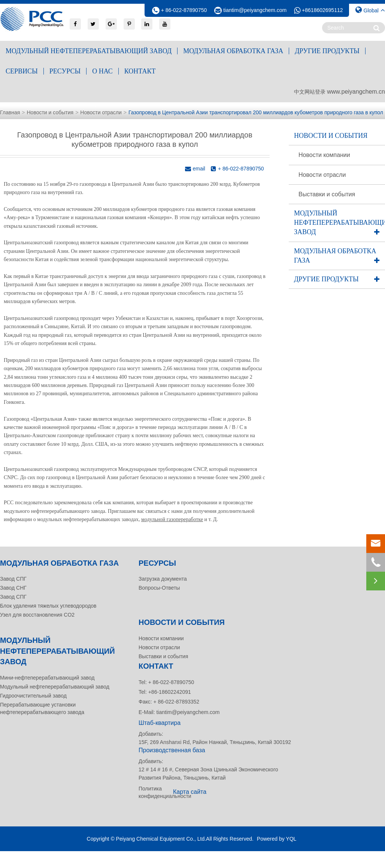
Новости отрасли (101, 112)
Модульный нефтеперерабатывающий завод (89, 51)
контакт (140, 71)
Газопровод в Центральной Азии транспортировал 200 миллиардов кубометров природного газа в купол (256, 112)
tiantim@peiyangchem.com (255, 10)
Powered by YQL (277, 839)
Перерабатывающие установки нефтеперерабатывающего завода (42, 708)
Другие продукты (327, 51)
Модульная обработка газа (233, 51)
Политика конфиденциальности (154, 792)
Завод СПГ (13, 579)
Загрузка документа (163, 579)
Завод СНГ (13, 588)
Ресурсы (65, 71)
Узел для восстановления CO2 (37, 615)
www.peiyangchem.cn (356, 92)
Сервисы (22, 71)
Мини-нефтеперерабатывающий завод (47, 678)
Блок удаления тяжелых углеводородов (48, 606)
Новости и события (50, 112)
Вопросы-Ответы (159, 588)
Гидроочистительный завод (33, 696)
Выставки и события (327, 194)
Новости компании (324, 155)
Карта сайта (190, 792)
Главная (10, 112)
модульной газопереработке (172, 519)
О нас (102, 71)
